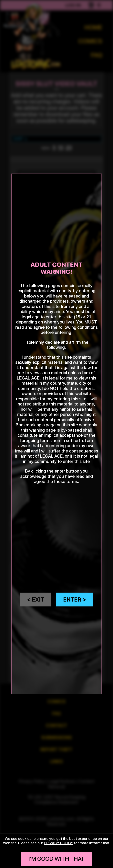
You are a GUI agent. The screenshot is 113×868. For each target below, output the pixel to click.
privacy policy (58, 843)
